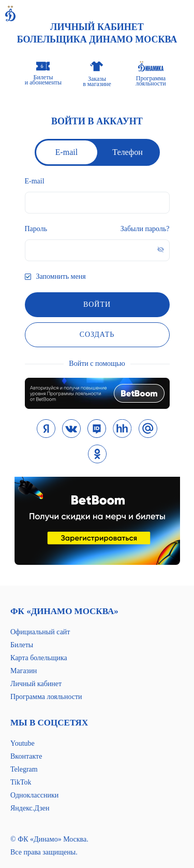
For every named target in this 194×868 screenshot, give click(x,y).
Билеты (22, 645)
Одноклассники (34, 795)
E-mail (67, 152)
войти (97, 304)
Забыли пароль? (145, 229)
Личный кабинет (36, 684)
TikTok (21, 782)
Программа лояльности (46, 697)
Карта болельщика (39, 658)
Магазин (24, 671)
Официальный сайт (40, 632)
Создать (97, 335)
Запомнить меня (61, 276)
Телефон (127, 152)
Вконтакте (26, 756)
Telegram (24, 769)
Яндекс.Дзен (30, 808)
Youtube (23, 743)
